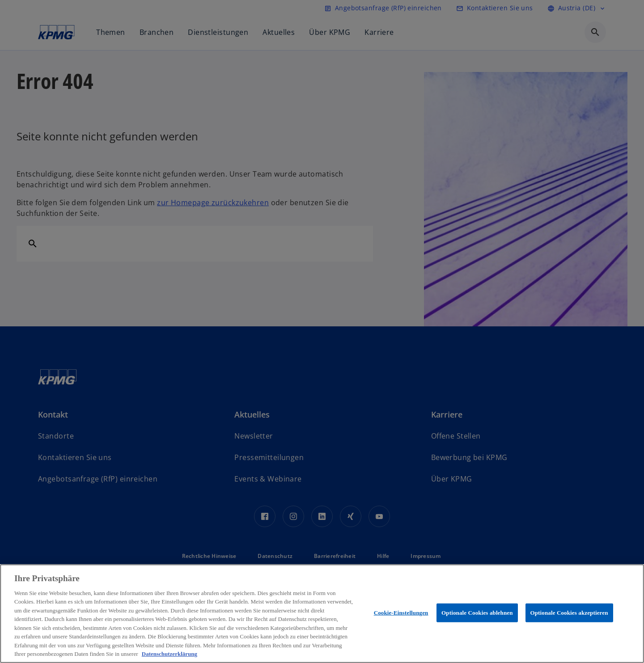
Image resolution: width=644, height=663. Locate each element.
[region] (322, 614)
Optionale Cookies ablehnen (477, 613)
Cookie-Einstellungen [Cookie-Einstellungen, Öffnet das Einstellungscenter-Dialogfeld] (401, 613)
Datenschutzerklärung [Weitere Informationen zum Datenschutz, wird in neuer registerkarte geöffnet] (169, 654)
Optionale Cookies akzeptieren (569, 613)
